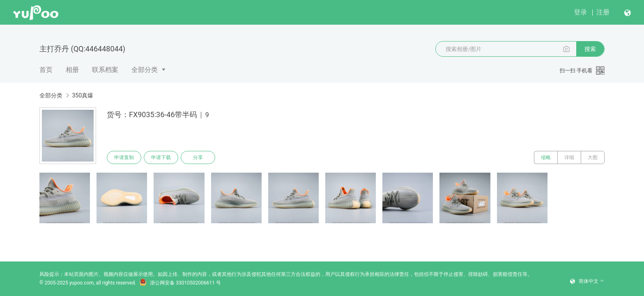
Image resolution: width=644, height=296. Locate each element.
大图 (593, 157)
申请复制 (124, 157)
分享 (198, 157)
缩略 (546, 157)
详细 (569, 157)
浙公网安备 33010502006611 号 (180, 283)
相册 (72, 70)
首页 (46, 70)
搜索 (590, 49)
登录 (580, 12)
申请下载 (161, 157)
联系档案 (105, 70)
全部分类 (145, 70)
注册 (603, 12)
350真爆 (83, 95)
